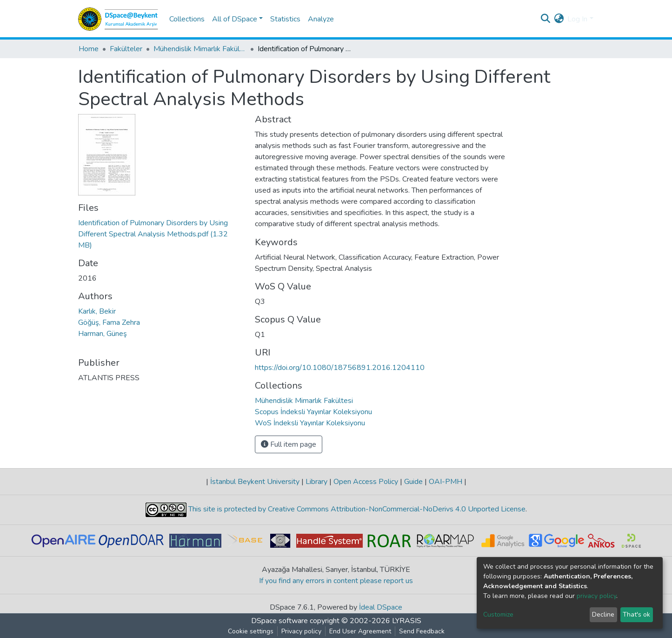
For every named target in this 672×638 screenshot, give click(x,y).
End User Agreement (360, 631)
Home (89, 49)
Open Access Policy (366, 482)
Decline (603, 614)
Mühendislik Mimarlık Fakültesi (200, 49)
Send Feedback (422, 631)
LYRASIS (407, 621)
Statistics (285, 19)
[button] (559, 19)
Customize (498, 614)
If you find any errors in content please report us (336, 581)
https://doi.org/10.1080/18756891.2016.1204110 (340, 368)
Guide (413, 482)
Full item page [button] (289, 444)
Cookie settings (251, 631)
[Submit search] (545, 19)
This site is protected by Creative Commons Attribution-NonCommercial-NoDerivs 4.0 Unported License (356, 509)
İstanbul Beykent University (255, 482)
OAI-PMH (446, 482)
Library (316, 482)
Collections (187, 19)
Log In (577, 19)
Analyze (321, 19)
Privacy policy (301, 631)
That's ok (636, 614)
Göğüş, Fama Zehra (109, 322)
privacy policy (596, 596)
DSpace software (279, 621)
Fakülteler (126, 49)
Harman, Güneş (103, 334)
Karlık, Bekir (97, 311)
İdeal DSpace (381, 607)
